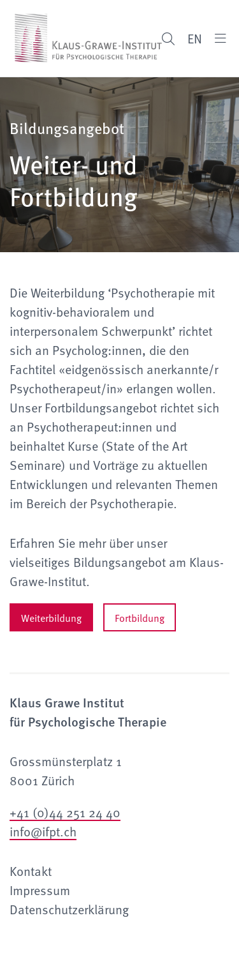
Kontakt (31, 871)
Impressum (40, 890)
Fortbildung (140, 617)
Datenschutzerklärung (69, 909)
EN (195, 38)
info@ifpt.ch (43, 831)
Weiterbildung (51, 617)
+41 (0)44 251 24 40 (65, 812)
